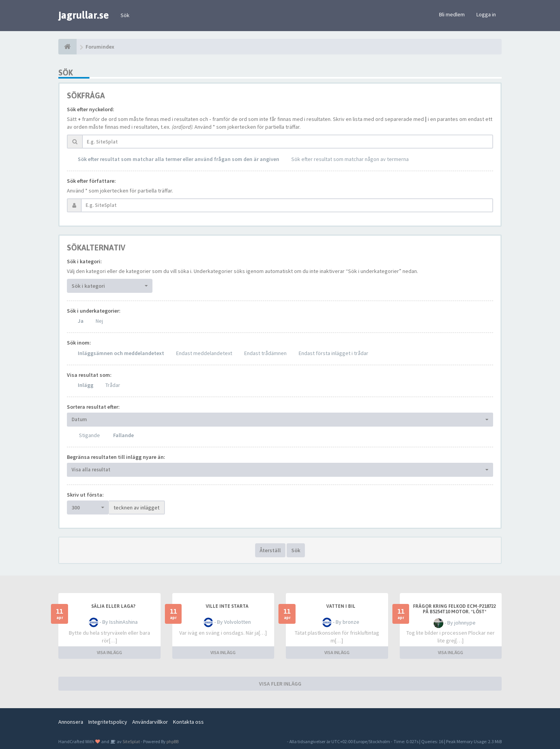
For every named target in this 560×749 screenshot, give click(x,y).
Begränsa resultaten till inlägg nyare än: (116, 457)
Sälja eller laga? (113, 606)
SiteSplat (131, 741)
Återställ (270, 550)
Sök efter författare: (91, 181)
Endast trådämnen (265, 353)
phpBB (172, 741)
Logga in (486, 14)
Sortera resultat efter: (93, 407)
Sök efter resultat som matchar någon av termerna (350, 159)
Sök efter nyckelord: (91, 109)
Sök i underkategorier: (94, 311)
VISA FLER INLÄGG (280, 684)
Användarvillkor (150, 722)
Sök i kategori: (84, 261)
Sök (125, 15)
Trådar (113, 385)
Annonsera (71, 722)
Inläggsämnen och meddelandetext (121, 353)
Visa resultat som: (89, 375)
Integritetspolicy (108, 722)
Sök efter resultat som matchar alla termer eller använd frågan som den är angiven (178, 159)
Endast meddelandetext (204, 353)
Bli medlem (452, 14)
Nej (99, 321)
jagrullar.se (84, 15)
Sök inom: (79, 343)
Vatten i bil (341, 606)
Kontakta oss (188, 722)
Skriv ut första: (85, 495)
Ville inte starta (227, 606)
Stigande (89, 435)
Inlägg (86, 385)
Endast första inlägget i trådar (333, 353)
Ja (81, 321)
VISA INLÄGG (109, 652)
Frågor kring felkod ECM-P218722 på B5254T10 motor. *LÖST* (454, 609)
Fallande (123, 435)
